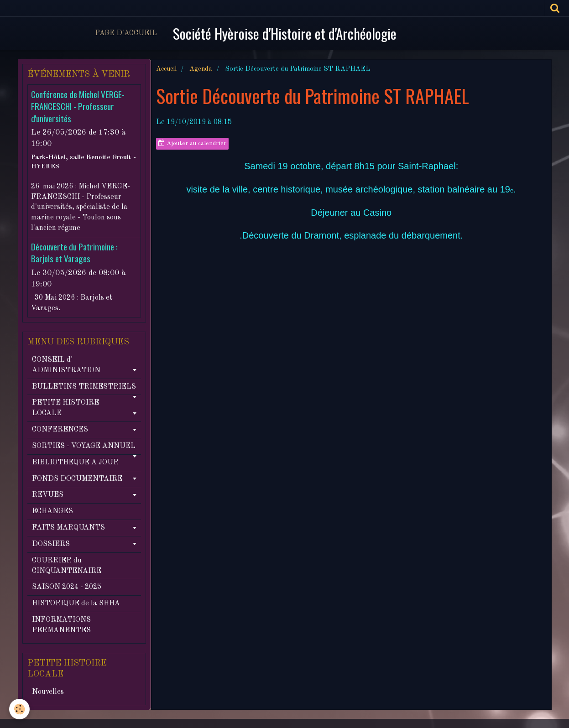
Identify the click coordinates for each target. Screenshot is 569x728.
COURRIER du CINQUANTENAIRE (67, 566)
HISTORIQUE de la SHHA (76, 603)
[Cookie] (19, 709)
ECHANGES (52, 511)
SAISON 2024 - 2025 (67, 587)
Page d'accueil (126, 33)
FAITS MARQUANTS (68, 528)
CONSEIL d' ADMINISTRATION (66, 365)
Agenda (201, 69)
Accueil (166, 69)
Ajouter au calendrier (192, 143)
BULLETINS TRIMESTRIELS (84, 387)
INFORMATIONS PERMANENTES (61, 625)
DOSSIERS (51, 544)
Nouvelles (48, 692)
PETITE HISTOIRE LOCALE (65, 408)
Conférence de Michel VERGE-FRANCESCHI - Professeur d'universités (78, 106)
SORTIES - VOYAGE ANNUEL (84, 446)
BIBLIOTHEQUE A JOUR (75, 463)
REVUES (48, 495)
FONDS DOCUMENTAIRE (77, 479)
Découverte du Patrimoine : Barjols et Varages (74, 252)
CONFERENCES (60, 430)
